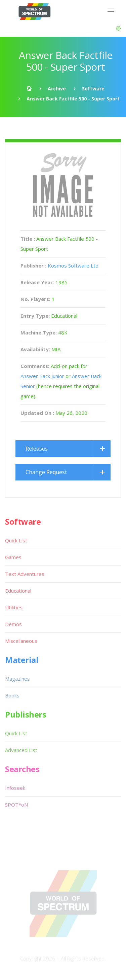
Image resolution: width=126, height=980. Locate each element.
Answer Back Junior (42, 376)
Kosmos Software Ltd (73, 266)
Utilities (14, 607)
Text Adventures (25, 574)
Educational (18, 591)
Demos (13, 624)
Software (93, 89)
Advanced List (21, 750)
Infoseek (15, 788)
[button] (118, 28)
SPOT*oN (16, 805)
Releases (37, 449)
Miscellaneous (21, 641)
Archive (57, 89)
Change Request (46, 472)
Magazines (17, 679)
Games (13, 557)
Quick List (16, 540)
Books (12, 695)
